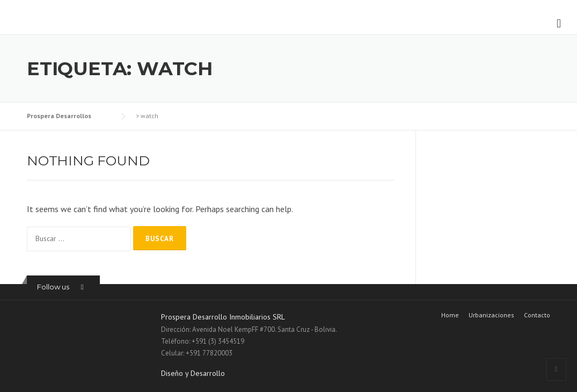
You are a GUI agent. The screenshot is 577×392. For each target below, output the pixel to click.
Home (450, 315)
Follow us (53, 287)
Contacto (537, 315)
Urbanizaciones (491, 315)
